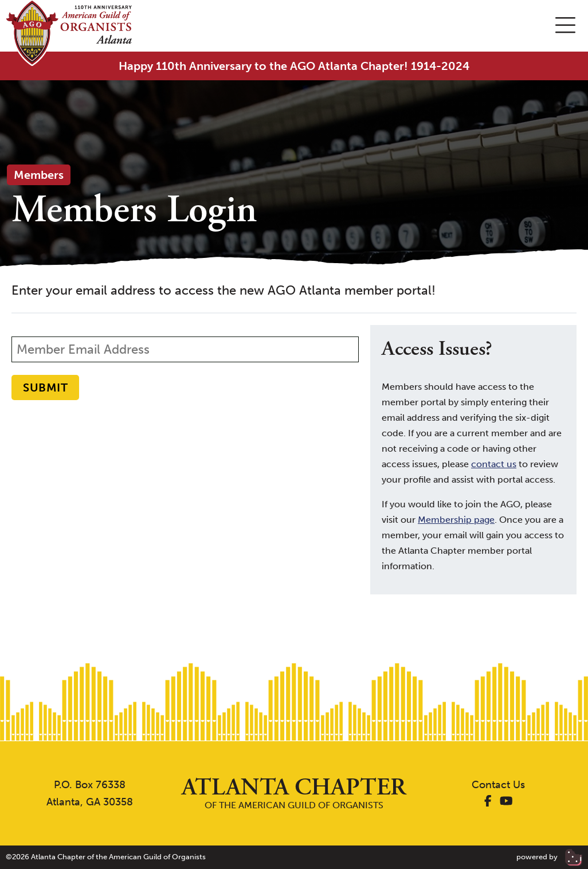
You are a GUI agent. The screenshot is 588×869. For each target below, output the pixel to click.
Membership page (456, 520)
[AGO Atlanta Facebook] (488, 802)
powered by (549, 857)
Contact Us (498, 785)
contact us (494, 464)
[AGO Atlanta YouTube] (506, 802)
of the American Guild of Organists (294, 793)
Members (39, 175)
